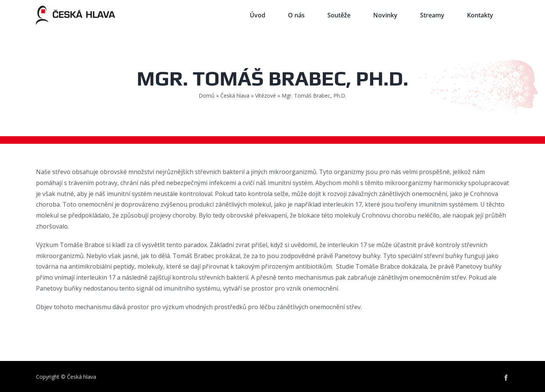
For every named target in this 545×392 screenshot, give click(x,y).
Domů (207, 96)
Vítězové (265, 96)
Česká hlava (235, 96)
